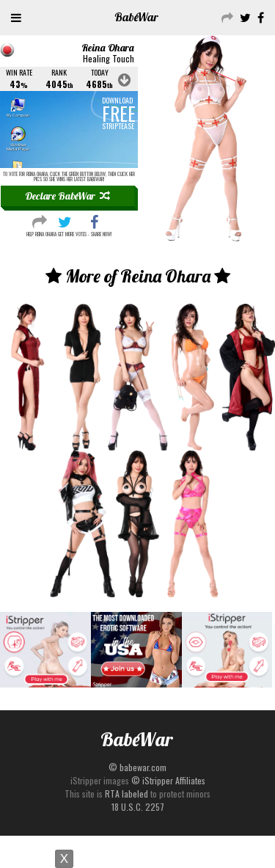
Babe (137, 17)
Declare (67, 196)
